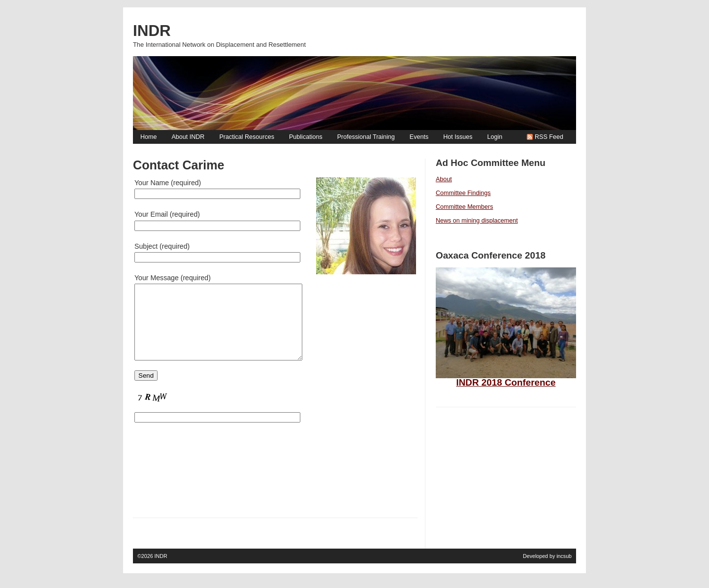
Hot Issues (458, 137)
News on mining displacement (477, 221)
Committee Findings (463, 193)
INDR (161, 571)
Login (495, 137)
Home (148, 137)
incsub (564, 571)
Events (419, 137)
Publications (306, 137)
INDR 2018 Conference (506, 382)
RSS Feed (549, 137)
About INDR (188, 137)
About (444, 179)
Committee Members (464, 207)
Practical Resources (247, 137)
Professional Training (366, 137)
